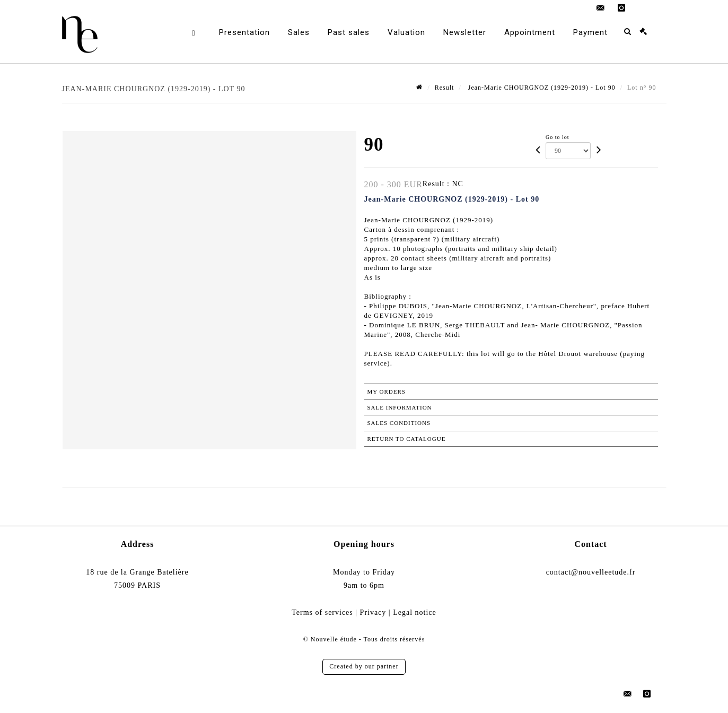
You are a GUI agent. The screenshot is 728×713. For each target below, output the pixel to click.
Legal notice (415, 612)
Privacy (373, 612)
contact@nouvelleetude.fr (591, 572)
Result (445, 88)
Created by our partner (364, 666)
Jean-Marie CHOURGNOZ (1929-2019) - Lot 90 (541, 88)
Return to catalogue (407, 439)
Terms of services (322, 612)
